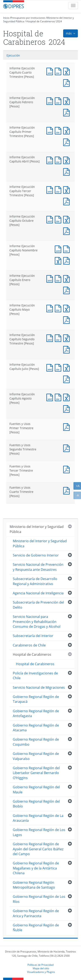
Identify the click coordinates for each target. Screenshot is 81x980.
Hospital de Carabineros (40, 21)
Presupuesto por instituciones (28, 18)
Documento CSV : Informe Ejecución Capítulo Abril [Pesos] (59, 160)
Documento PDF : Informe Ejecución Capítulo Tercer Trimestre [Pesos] (67, 201)
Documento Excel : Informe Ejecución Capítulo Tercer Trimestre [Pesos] (67, 189)
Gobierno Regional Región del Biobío (36, 804)
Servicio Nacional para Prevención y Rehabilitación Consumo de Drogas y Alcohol (37, 622)
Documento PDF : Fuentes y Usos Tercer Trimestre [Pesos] (67, 469)
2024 (59, 21)
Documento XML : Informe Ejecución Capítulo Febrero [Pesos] (51, 101)
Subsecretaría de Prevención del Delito (38, 605)
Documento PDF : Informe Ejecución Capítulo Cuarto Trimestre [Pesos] (67, 82)
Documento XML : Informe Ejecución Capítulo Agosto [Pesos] (51, 397)
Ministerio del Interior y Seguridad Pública (37, 529)
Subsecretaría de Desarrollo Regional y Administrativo (35, 581)
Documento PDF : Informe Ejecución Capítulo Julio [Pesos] (67, 379)
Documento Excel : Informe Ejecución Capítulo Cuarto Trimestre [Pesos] (67, 71)
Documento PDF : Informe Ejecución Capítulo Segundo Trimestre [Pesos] (67, 349)
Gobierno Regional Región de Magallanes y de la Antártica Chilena (36, 868)
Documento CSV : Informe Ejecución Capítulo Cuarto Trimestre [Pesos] (59, 71)
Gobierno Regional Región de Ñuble (36, 928)
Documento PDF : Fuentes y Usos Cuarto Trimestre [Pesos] (67, 490)
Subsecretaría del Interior (33, 636)
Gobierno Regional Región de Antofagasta (36, 713)
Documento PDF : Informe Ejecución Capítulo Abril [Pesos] (67, 171)
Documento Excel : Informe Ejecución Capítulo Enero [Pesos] (67, 278)
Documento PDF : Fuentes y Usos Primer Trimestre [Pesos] (67, 427)
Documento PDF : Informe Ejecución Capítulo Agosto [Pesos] (67, 408)
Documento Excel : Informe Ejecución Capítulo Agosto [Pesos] (67, 397)
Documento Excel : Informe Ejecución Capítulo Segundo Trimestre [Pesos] (67, 338)
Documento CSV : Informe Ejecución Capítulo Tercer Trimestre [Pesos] (59, 189)
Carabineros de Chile (29, 645)
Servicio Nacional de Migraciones (39, 687)
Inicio (6, 18)
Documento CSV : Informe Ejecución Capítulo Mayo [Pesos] (59, 308)
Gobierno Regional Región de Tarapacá (36, 699)
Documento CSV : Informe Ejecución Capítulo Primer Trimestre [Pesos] (59, 130)
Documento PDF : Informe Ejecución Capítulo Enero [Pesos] (67, 290)
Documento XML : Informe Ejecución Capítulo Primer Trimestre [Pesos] (51, 130)
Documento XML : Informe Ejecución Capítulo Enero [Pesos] (51, 278)
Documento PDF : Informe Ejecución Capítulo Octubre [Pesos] (67, 231)
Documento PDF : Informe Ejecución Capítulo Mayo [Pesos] (67, 320)
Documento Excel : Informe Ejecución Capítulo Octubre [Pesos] (67, 219)
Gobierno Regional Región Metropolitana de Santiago (34, 885)
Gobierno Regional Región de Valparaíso (36, 756)
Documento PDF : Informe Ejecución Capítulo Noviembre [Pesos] (67, 260)
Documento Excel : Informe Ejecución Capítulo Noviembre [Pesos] (59, 260)
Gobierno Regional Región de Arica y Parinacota (36, 913)
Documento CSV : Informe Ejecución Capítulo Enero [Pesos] (59, 278)
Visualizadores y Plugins (41, 972)
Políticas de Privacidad (40, 965)
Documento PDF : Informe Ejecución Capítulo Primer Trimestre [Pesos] (67, 142)
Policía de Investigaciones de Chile (35, 676)
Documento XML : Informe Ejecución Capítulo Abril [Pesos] (51, 160)
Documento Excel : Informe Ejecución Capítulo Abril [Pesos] (67, 160)
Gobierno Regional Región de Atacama (36, 728)
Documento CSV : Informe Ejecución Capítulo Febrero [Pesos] (59, 101)
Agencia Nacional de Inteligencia (38, 593)
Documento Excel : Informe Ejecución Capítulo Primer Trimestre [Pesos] (67, 130)
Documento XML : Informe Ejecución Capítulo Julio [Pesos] (51, 367)
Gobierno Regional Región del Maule (36, 789)
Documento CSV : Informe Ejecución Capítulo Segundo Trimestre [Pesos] (59, 338)
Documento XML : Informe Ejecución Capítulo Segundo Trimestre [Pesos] (51, 338)
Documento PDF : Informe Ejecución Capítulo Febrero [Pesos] (67, 112)
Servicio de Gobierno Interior (36, 555)
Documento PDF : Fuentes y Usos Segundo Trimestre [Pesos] (67, 448)
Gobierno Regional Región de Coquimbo (36, 742)
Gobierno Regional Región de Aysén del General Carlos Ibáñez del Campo (38, 849)
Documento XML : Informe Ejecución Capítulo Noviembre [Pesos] (59, 249)
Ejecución (13, 55)
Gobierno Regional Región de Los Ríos (39, 899)
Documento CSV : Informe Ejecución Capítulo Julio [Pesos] (59, 367)
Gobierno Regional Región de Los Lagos (39, 832)
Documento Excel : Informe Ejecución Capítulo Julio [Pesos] (67, 367)
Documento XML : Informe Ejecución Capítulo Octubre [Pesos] (51, 219)
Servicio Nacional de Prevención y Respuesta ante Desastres (38, 567)
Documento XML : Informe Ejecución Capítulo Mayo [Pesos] (51, 308)
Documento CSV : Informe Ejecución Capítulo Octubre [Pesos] (59, 219)
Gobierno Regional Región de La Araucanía (38, 818)
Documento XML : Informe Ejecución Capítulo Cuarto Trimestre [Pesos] (51, 71)
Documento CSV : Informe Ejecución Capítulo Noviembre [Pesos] (67, 249)
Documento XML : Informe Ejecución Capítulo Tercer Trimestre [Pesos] (51, 189)
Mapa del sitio (41, 968)
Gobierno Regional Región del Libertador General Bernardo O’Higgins (36, 773)
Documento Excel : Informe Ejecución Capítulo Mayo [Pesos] (67, 308)
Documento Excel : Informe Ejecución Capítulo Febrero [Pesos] (67, 101)
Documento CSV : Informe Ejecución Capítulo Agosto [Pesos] (59, 397)
